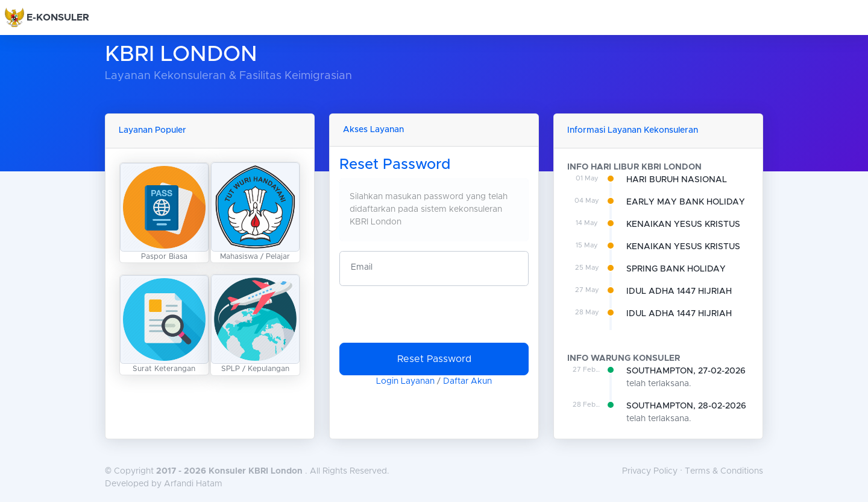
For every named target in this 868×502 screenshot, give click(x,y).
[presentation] (431, 319)
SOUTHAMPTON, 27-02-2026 (686, 371)
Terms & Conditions (724, 471)
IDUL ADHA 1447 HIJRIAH (679, 291)
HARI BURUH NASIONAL (677, 180)
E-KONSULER (58, 17)
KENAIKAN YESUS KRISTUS (683, 224)
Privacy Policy (650, 471)
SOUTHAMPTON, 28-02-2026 (686, 406)
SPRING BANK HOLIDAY (676, 269)
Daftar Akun (467, 381)
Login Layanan (405, 381)
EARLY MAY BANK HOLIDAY (686, 202)
